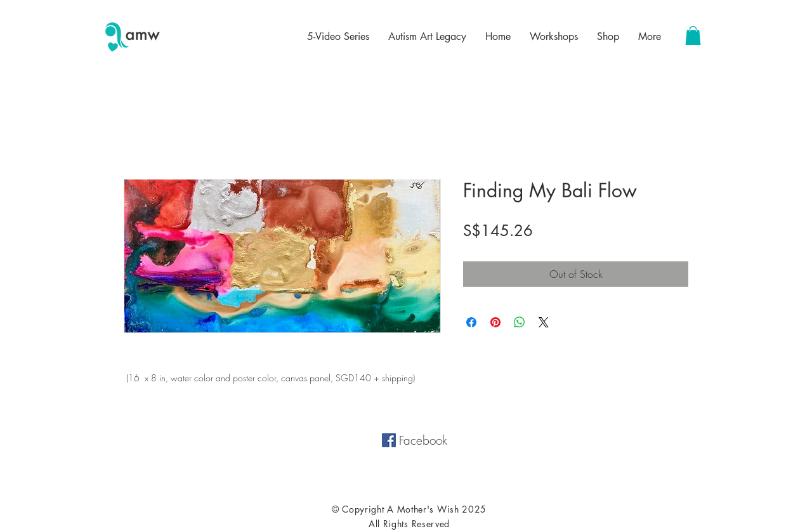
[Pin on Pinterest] (495, 322)
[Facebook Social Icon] (389, 440)
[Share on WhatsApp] (520, 322)
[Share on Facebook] (471, 322)
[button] (693, 36)
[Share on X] (544, 322)
